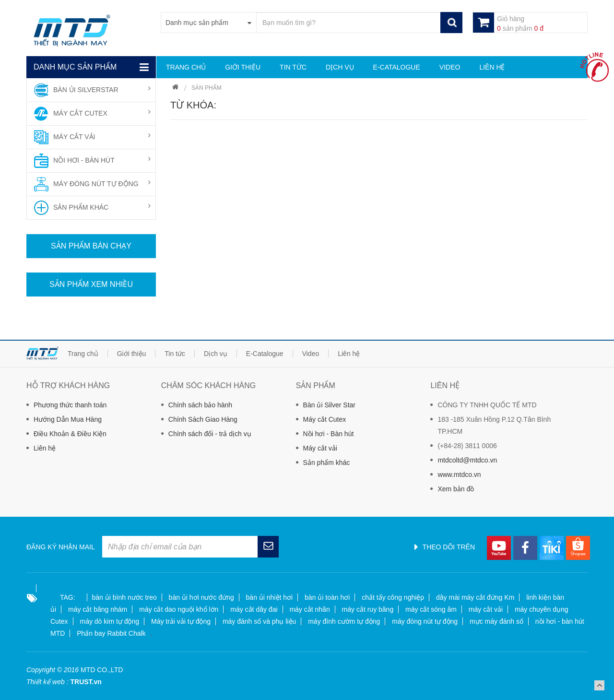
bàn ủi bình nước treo (124, 597)
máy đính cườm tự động (344, 621)
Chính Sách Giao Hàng (203, 419)
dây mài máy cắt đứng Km (475, 597)
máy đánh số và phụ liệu (259, 621)
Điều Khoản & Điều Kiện (70, 434)
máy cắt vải (486, 609)
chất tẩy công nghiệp (393, 597)
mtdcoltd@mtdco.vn (467, 460)
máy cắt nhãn (309, 609)
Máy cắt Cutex (325, 419)
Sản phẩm (207, 88)
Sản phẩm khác (327, 463)
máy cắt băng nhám (98, 609)
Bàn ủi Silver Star (329, 405)
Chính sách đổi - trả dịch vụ (210, 434)
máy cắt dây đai (254, 609)
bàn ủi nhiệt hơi (270, 597)
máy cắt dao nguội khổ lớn (179, 609)
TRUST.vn (86, 682)
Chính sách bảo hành (200, 405)
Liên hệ (45, 448)
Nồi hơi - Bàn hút (329, 434)
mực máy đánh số (496, 621)
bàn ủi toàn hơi (327, 597)
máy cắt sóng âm (431, 609)
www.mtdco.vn (459, 475)
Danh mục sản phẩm (75, 67)
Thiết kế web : (47, 682)
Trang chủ (175, 88)
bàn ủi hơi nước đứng (201, 597)
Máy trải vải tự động (181, 621)
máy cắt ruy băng (368, 609)
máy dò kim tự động (109, 621)
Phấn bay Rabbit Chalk (111, 633)
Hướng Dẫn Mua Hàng (68, 419)
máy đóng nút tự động (425, 621)
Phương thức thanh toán (70, 405)
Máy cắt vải (320, 448)
